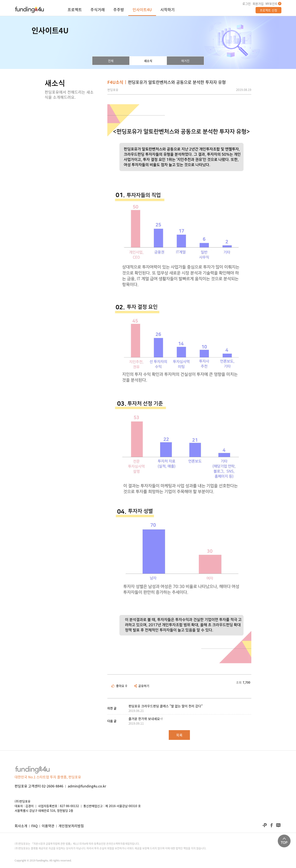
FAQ (35, 826)
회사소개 (21, 826)
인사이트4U (142, 10)
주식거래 (98, 10)
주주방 (119, 10)
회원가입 (258, 4)
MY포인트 (272, 4)
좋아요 (119, 686)
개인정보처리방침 (71, 826)
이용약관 (48, 826)
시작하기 (167, 10)
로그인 (247, 4)
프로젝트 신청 (268, 10)
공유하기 (142, 686)
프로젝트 (75, 10)
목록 (179, 735)
